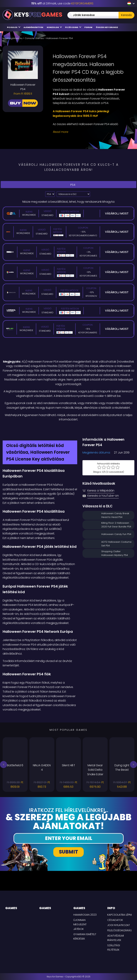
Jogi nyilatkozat (119, 925)
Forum (88, 27)
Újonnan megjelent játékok (80, 924)
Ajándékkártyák (33, 27)
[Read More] (91, 132)
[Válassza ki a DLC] (73, 194)
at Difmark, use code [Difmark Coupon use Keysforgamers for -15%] (62, 3)
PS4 (69, 184)
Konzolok (54, 27)
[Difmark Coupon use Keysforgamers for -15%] (68, 429)
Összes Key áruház (107, 27)
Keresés (126, 15)
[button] (4, 765)
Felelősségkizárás (120, 930)
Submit (68, 852)
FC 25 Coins (73, 27)
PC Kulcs (14, 27)
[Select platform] (50, 194)
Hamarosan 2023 (85, 915)
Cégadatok (115, 920)
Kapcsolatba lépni (120, 915)
